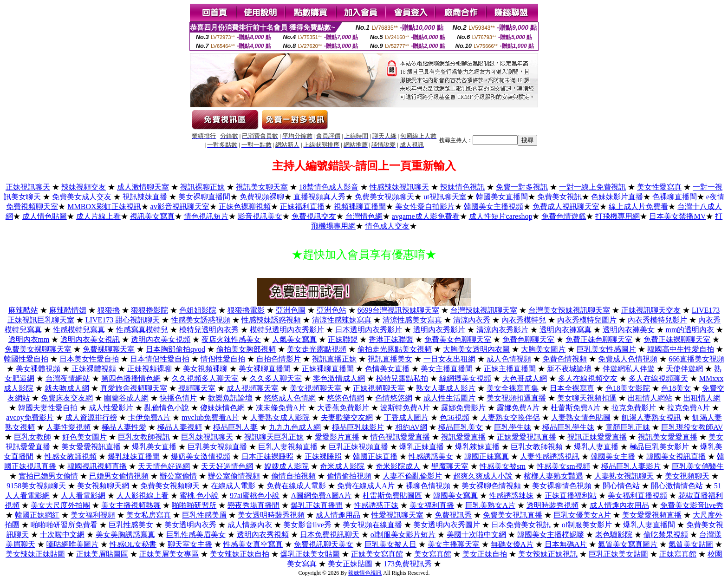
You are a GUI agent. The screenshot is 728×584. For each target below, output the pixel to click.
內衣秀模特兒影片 (657, 320)
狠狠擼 (109, 310)
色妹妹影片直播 (617, 197)
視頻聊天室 (197, 388)
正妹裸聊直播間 (328, 369)
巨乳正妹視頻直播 (358, 447)
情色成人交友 (387, 226)
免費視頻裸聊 (262, 197)
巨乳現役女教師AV (692, 427)
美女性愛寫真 (659, 187)
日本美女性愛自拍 (89, 359)
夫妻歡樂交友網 (347, 417)
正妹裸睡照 (323, 456)
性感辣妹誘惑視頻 (271, 320)
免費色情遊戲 (564, 216)
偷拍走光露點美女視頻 (395, 349)
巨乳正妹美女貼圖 (618, 554)
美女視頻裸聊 (205, 369)
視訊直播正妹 (334, 359)
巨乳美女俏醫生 (698, 466)
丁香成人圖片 (406, 417)
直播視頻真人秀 (319, 197)
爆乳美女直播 (154, 447)
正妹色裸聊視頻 (245, 207)
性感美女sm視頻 (563, 466)
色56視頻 (455, 417)
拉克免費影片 (634, 408)
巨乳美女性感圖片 (606, 349)
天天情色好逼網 (164, 466)
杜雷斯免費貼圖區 (392, 495)
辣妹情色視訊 (462, 187)
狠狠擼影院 (149, 310)
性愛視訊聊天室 (397, 515)
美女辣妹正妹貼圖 (35, 554)
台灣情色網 (364, 216)
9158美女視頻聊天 (36, 486)
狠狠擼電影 (246, 310)
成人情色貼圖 (45, 216)
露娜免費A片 (518, 408)
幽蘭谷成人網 (126, 398)
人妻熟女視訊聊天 (624, 476)
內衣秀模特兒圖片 (587, 320)
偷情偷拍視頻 (349, 476)
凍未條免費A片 (281, 408)
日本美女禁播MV (677, 216)
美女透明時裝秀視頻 (271, 515)
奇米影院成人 (398, 466)
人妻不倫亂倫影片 (412, 476)
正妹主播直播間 (510, 369)
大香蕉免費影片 (343, 408)
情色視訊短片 (206, 216)
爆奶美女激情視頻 (201, 456)
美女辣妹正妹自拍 (240, 554)
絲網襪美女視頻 (465, 378)
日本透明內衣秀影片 (369, 330)
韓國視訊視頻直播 (97, 466)
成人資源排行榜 (91, 417)
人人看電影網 (83, 495)
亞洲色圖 (291, 310)
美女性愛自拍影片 (425, 207)
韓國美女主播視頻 (494, 207)
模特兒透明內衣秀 (209, 330)
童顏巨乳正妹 (628, 427)
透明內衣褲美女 (629, 330)
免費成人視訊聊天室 (566, 207)
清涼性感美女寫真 (412, 320)
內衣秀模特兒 (524, 320)
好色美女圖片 (84, 437)
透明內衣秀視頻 (263, 535)
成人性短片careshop (501, 216)
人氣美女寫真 (294, 339)
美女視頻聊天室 (316, 388)
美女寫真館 (433, 554)
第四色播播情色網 (131, 378)
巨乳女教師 (32, 437)
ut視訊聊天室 (445, 197)
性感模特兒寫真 (79, 330)
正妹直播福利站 (571, 495)
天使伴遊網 (684, 369)
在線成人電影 (233, 486)
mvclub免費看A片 (210, 417)
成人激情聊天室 (143, 187)
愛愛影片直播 (337, 437)
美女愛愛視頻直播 (652, 515)
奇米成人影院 (342, 466)
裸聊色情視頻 (428, 486)
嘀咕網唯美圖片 (72, 544)
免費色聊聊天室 (528, 339)
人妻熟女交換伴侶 (510, 417)
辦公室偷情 (178, 476)
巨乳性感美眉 (204, 515)
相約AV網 (411, 427)
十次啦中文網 (62, 535)
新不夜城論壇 (569, 369)
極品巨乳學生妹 (568, 427)
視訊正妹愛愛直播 (597, 437)
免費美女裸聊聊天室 (38, 349)
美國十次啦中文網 (476, 535)
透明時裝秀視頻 (552, 505)
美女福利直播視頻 (637, 495)
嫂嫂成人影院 (286, 466)
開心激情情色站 (677, 486)
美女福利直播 (432, 505)
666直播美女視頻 (696, 359)
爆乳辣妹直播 (477, 447)
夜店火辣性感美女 (231, 339)
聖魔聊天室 (450, 466)
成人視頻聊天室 (253, 388)
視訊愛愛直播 (463, 437)
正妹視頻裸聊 (149, 369)
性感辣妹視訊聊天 (399, 187)
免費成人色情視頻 (628, 359)
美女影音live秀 (307, 525)
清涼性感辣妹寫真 (342, 320)
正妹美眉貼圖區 (102, 554)
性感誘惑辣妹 (511, 495)
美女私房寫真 (149, 515)
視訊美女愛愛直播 (668, 437)
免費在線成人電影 (296, 486)
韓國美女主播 (613, 456)
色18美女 (676, 388)
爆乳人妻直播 (596, 447)
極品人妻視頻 (180, 427)
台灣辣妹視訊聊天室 (484, 310)
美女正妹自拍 (485, 554)
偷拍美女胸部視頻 (246, 349)
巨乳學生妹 (513, 427)
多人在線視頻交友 (588, 378)
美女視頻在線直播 (372, 525)
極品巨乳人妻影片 (631, 466)
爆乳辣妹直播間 (134, 456)
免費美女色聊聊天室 (458, 339)
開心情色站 (621, 486)
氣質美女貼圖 (691, 544)
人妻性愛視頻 (68, 427)
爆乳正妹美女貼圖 (310, 554)
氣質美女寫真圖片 (628, 544)
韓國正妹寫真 (487, 456)
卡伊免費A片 (149, 417)
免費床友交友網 (67, 398)
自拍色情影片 (279, 359)
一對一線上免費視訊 (592, 187)
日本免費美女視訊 (521, 525)
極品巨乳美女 (461, 427)
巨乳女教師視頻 (537, 447)
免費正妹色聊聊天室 (599, 339)
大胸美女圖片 (543, 349)
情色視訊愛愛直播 (400, 437)
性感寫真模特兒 (142, 330)
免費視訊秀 (453, 515)
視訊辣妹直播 (145, 197)
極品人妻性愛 (124, 427)
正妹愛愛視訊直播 (526, 437)
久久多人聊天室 (276, 378)
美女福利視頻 (93, 515)
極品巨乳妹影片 (358, 427)
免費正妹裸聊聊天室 (677, 339)
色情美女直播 (387, 369)
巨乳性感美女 (131, 525)
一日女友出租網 (449, 359)
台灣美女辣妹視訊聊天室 (569, 310)
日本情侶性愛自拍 (160, 359)
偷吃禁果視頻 (666, 535)
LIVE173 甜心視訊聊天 (123, 320)
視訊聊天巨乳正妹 (274, 437)
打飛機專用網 (617, 216)
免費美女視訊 (559, 197)
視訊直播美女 (390, 359)
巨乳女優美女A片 (582, 515)
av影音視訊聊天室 (180, 207)
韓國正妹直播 (375, 456)
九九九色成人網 (295, 427)
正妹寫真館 (678, 554)
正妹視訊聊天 (28, 187)
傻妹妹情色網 (222, 408)
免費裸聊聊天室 (109, 349)
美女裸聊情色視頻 (562, 486)
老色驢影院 (614, 535)
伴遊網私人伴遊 (629, 369)
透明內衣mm (29, 339)
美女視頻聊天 (687, 476)
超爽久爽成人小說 (483, 476)
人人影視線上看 (143, 495)
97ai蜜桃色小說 (255, 495)
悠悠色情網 (345, 398)
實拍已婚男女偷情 (48, 476)
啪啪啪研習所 (194, 505)
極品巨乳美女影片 (659, 447)
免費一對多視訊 (522, 187)
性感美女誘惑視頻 (201, 320)
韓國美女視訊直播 (676, 456)
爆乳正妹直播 (422, 447)
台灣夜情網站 (68, 378)
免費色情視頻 (565, 359)
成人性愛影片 (111, 408)
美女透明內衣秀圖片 (447, 525)
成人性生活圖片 (449, 398)
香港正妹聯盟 (391, 339)
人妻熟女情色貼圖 (581, 417)
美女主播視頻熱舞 (131, 505)
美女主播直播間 (447, 369)
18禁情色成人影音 (329, 187)
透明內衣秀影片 (439, 330)
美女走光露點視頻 (317, 349)
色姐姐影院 (198, 310)
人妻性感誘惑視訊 (550, 456)
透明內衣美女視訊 (90, 339)
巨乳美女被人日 (390, 544)
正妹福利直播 (302, 207)
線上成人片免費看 (638, 207)
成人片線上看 (98, 216)
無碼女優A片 (512, 544)
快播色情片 (178, 398)
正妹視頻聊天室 (379, 388)
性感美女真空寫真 (253, 544)
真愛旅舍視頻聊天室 (134, 388)
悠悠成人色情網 (290, 398)
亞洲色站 (331, 310)
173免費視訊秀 (408, 564)
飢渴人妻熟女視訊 (651, 417)
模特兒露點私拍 (402, 378)
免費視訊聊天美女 (324, 544)
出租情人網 (702, 398)
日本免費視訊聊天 (330, 535)
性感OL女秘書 (133, 544)
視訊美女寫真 (152, 216)
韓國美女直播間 (502, 197)
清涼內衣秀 (472, 320)
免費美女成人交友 (82, 197)
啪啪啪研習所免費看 (64, 525)
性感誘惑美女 (431, 456)
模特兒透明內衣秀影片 (287, 330)
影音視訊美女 (260, 216)
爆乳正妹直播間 (317, 505)
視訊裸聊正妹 (202, 187)
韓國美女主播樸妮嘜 (551, 535)
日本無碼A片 (566, 544)
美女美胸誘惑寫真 (125, 535)
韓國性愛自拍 (26, 359)
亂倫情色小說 (167, 408)
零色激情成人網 (339, 378)
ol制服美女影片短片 (403, 535)
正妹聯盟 (343, 339)
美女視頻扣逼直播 (516, 398)
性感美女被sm (503, 466)
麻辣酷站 (23, 310)
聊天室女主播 (190, 544)
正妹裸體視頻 (94, 369)
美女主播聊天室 (454, 544)
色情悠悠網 (394, 398)
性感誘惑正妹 (376, 505)
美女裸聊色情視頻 (491, 486)
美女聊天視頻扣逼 (587, 398)
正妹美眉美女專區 (169, 554)
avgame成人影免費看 (426, 216)
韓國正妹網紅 (37, 515)
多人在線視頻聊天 (658, 378)
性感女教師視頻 (71, 456)
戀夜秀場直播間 (253, 505)
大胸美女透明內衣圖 (476, 349)
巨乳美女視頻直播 (217, 447)
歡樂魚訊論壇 (230, 398)
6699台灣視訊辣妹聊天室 (398, 310)
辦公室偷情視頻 (234, 476)
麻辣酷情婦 (68, 310)
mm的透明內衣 (690, 330)
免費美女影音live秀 (692, 505)
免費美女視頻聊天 (384, 197)
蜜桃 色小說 (199, 495)
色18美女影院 (628, 388)
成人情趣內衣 (250, 525)
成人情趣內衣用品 (619, 505)
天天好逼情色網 (227, 466)
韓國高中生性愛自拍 (681, 349)
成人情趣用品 (338, 515)
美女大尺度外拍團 (60, 505)
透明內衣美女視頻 (161, 339)
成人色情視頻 (509, 359)
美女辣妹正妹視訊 (548, 554)
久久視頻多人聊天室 (205, 378)
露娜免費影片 (463, 408)
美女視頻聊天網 (103, 486)
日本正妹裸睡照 (267, 456)
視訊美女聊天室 (262, 187)
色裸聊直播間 (675, 197)
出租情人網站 (650, 398)
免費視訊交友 (314, 216)
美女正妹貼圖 (350, 564)
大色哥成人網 (525, 378)
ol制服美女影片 (587, 525)
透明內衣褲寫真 (565, 330)
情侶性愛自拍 (223, 359)
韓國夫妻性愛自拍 (48, 408)
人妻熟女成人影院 (280, 417)
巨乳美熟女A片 (490, 505)
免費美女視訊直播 (513, 515)
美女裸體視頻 (38, 369)
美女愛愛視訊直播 (91, 447)
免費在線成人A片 (366, 486)
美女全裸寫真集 (513, 388)
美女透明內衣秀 (190, 525)
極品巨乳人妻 (235, 427)
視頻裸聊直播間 (360, 207)
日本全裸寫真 (572, 388)
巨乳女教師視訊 (144, 437)
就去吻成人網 (67, 388)
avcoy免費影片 (30, 417)
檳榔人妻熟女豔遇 (553, 476)
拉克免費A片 (689, 408)
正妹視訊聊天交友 (651, 310)
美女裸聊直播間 (204, 197)
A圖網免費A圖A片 (321, 495)
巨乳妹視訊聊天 (207, 437)
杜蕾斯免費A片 (576, 408)
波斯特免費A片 (405, 408)
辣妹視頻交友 (84, 187)
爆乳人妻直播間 (649, 525)
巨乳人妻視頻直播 (288, 447)
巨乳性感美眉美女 (196, 535)
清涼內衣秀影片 (502, 330)
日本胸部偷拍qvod (175, 349)
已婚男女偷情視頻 (119, 476)
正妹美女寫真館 (377, 554)
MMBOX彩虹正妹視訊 (104, 207)
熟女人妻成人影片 (446, 388)
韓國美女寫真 (455, 495)
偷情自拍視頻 (293, 476)
